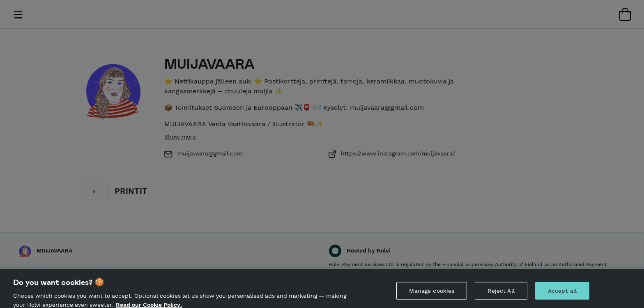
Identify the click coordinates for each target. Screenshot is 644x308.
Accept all (562, 293)
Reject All (501, 293)
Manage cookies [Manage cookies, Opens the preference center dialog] (432, 293)
